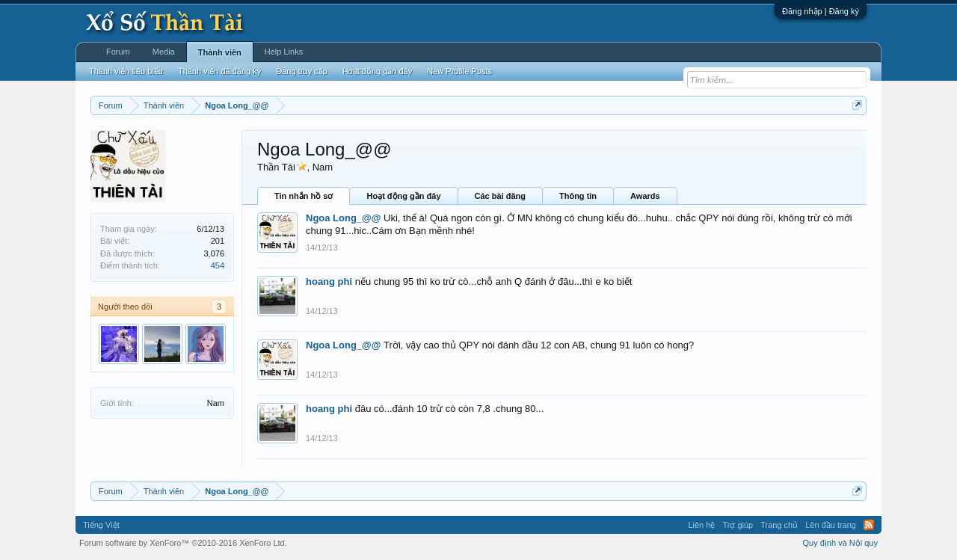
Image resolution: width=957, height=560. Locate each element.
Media (164, 52)
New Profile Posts (459, 71)
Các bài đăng (500, 196)
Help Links (284, 52)
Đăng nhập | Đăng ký (821, 11)
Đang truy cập (301, 71)
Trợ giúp (738, 525)
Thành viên (220, 52)
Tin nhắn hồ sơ (304, 196)
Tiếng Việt (101, 525)
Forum (118, 52)
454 (218, 265)
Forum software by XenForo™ (183, 543)
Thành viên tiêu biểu (126, 71)
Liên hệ (701, 525)
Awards (645, 196)
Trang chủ (779, 525)
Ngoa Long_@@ (343, 218)
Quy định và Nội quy (841, 543)
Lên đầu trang (831, 525)
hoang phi (329, 281)
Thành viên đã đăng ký (219, 71)
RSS (869, 525)
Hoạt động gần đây (403, 196)
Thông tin (578, 196)
